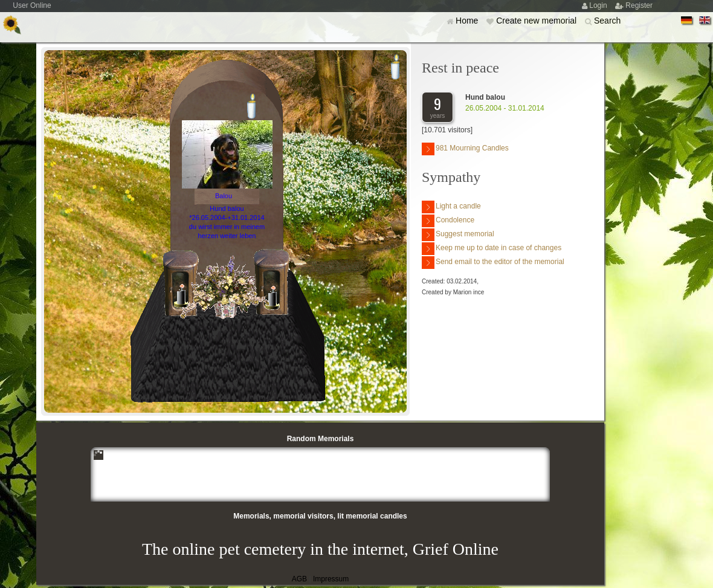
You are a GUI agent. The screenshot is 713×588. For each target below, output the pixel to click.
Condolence (448, 221)
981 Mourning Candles (465, 149)
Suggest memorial (458, 235)
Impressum (331, 579)
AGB (299, 579)
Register (639, 5)
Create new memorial (537, 21)
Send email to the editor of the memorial (493, 263)
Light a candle (451, 207)
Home (468, 21)
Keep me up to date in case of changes (492, 249)
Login (599, 5)
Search (607, 21)
